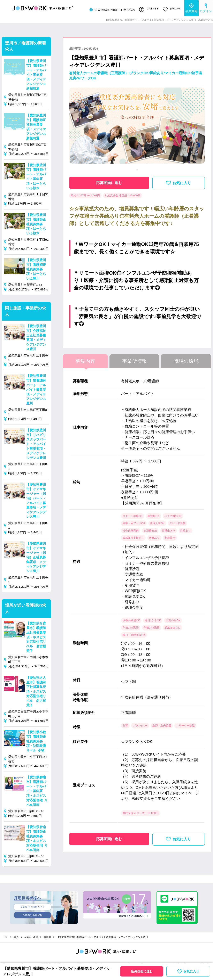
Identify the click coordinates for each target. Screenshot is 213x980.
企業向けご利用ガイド (32, 906)
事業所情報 (135, 359)
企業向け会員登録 (32, 914)
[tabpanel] (137, 125)
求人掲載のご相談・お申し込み (107, 9)
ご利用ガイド (145, 9)
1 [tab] (137, 168)
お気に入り (170, 9)
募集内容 (85, 359)
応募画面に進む (109, 181)
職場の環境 (186, 359)
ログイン (206, 7)
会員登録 (191, 7)
